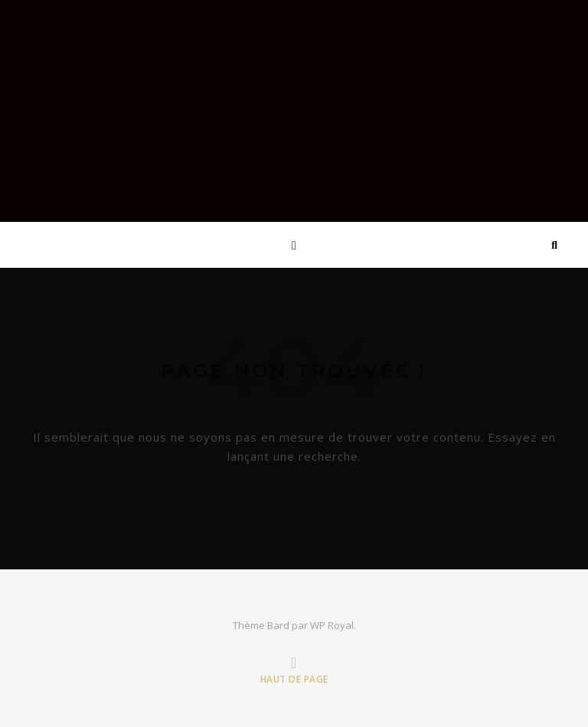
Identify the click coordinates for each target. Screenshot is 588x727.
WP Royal (332, 625)
